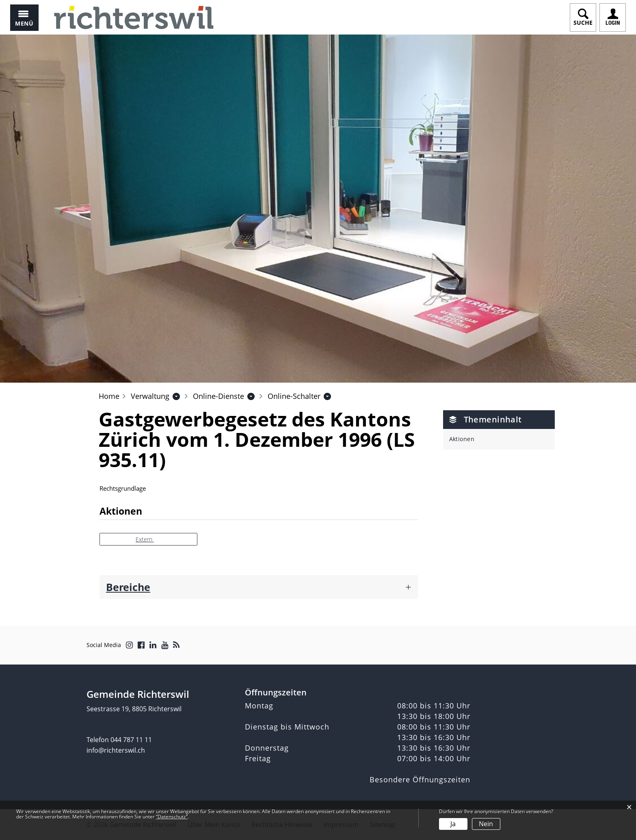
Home (109, 396)
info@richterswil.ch (116, 750)
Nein (486, 824)
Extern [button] (145, 539)
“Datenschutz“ (172, 817)
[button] (150, 396)
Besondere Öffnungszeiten (420, 779)
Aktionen (462, 439)
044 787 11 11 (131, 740)
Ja (453, 824)
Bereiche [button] (128, 587)
